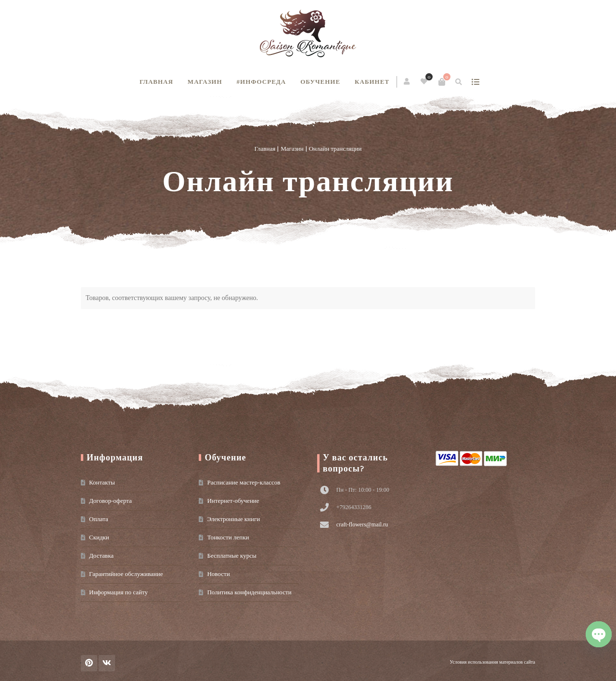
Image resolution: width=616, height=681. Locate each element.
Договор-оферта (110, 501)
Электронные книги (233, 519)
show (475, 82)
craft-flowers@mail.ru (362, 524)
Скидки (99, 537)
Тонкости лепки (228, 537)
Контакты (102, 482)
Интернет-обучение (233, 501)
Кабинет (372, 82)
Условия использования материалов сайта (493, 662)
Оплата (99, 519)
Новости (218, 574)
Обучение (320, 82)
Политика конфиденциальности (249, 592)
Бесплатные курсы (231, 556)
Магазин (205, 82)
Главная (156, 82)
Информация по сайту (118, 592)
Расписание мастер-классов (244, 482)
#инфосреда (262, 82)
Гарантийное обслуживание (126, 574)
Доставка (101, 556)
